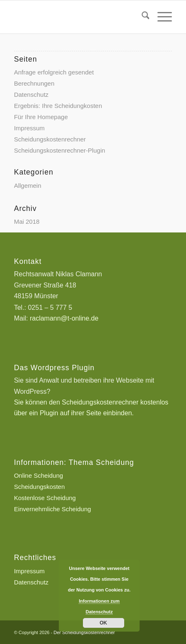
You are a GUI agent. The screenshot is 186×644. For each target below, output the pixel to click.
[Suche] (141, 17)
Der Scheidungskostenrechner (84, 632)
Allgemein (28, 186)
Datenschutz (31, 95)
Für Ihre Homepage (41, 117)
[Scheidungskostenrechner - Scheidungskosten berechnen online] (77, 17)
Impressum (29, 128)
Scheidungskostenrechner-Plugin (60, 150)
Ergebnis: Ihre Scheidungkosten (58, 106)
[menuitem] (141, 17)
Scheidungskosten (40, 487)
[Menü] (161, 17)
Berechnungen (34, 83)
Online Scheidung (39, 475)
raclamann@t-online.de (64, 318)
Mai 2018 (27, 221)
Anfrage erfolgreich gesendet (54, 72)
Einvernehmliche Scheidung (53, 509)
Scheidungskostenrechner (50, 139)
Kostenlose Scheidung (45, 498)
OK (104, 623)
